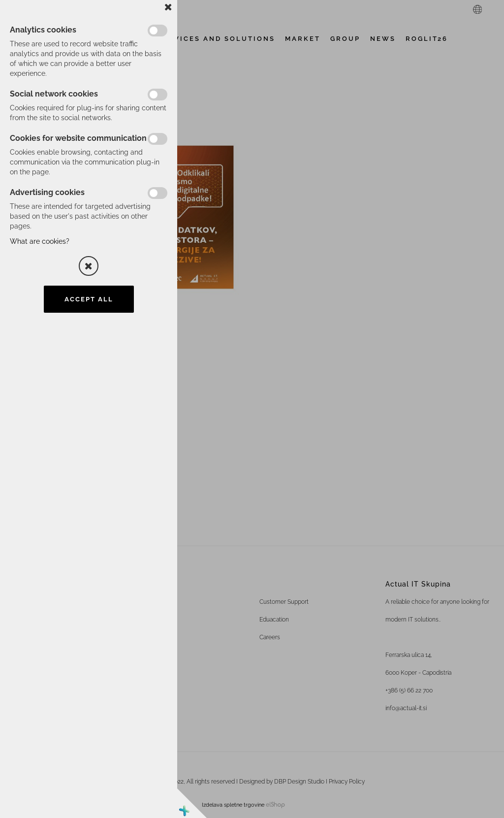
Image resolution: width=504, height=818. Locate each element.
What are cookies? (40, 241)
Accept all (89, 299)
